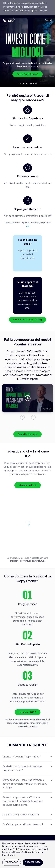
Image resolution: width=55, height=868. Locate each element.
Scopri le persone (27, 434)
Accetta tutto (33, 862)
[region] (27, 854)
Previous (22, 417)
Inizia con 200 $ (28, 712)
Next (33, 417)
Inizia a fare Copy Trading (28, 320)
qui (28, 226)
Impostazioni (12, 862)
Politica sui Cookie (19, 852)
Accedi (48, 20)
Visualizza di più (28, 485)
